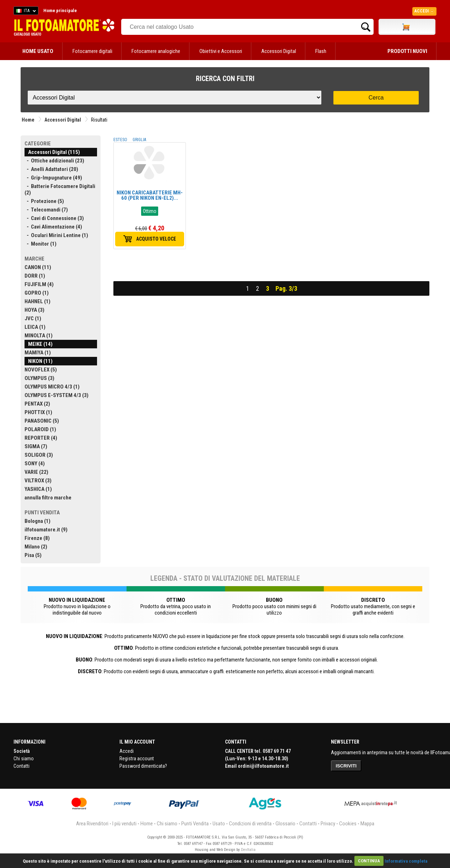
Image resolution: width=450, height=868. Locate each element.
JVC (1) (33, 318)
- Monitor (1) (41, 244)
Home (28, 120)
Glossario (285, 824)
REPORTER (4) (41, 438)
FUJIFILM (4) (39, 284)
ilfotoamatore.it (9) (46, 530)
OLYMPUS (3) (39, 378)
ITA (25, 12)
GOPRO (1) (37, 293)
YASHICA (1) (38, 489)
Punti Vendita (195, 824)
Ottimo (150, 211)
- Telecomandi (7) (46, 210)
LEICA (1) (35, 327)
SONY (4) (35, 464)
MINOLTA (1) (39, 336)
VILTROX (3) (38, 481)
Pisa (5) (33, 555)
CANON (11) (38, 267)
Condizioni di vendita (250, 824)
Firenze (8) (37, 538)
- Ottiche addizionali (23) (54, 161)
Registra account (137, 759)
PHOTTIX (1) (38, 412)
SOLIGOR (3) (39, 455)
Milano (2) (36, 547)
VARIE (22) (36, 472)
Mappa (367, 824)
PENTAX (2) (37, 404)
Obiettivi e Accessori (221, 51)
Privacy (328, 824)
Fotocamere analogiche (156, 51)
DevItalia (248, 850)
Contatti (22, 766)
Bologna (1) (37, 521)
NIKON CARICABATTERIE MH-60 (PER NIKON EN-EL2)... (150, 195)
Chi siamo (24, 759)
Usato (219, 824)
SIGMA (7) (36, 446)
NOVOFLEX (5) (41, 370)
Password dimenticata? (143, 766)
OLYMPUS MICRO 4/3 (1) (52, 387)
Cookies (348, 824)
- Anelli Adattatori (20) (51, 169)
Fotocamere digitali (92, 51)
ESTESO (120, 140)
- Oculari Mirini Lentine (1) (56, 235)
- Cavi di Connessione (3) (54, 218)
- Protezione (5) (44, 201)
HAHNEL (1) (37, 301)
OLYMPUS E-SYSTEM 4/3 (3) (57, 395)
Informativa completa (406, 861)
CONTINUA (369, 861)
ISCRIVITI (346, 766)
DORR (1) (35, 276)
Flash (321, 51)
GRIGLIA (139, 140)
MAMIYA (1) (38, 353)
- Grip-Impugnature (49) (53, 178)
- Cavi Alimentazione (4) (53, 227)
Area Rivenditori (92, 824)
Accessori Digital (279, 51)
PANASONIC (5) (42, 421)
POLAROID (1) (40, 429)
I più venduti (124, 824)
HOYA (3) (34, 310)
